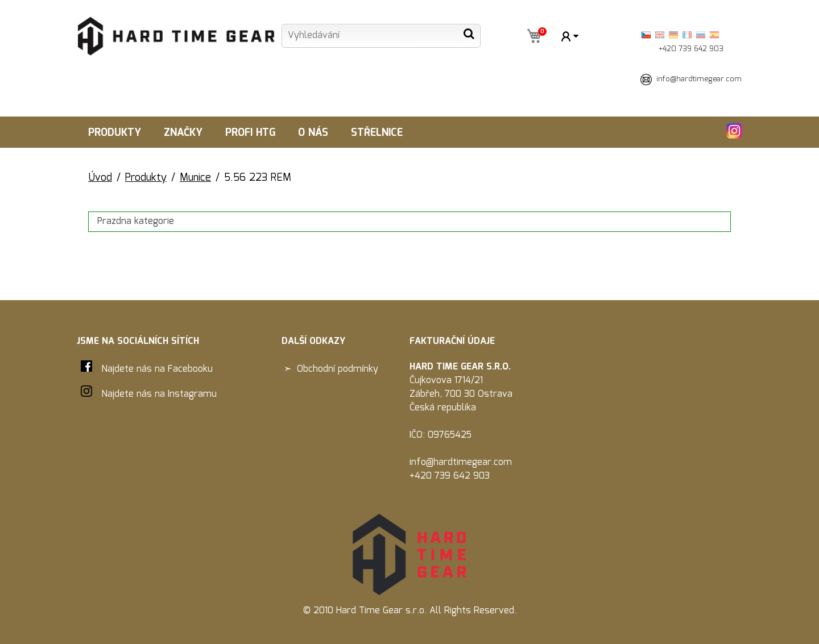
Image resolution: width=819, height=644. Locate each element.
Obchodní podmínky (338, 369)
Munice (195, 178)
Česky (646, 35)
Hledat (469, 34)
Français (687, 35)
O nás (313, 133)
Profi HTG (250, 133)
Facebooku (190, 369)
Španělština (714, 35)
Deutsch (673, 35)
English (660, 35)
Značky (183, 133)
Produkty (115, 133)
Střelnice (377, 133)
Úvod (100, 178)
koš (533, 37)
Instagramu (192, 394)
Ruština (701, 35)
